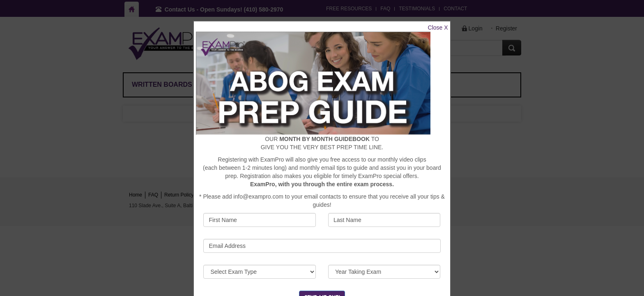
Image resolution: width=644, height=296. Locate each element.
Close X (438, 28)
